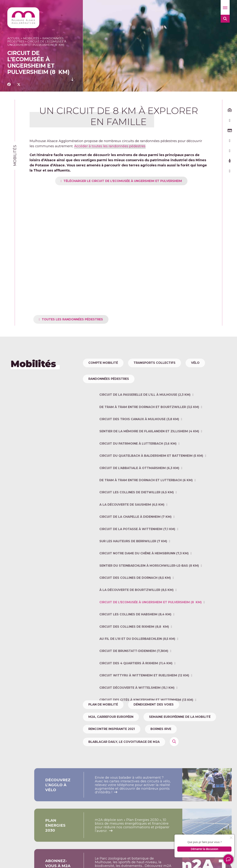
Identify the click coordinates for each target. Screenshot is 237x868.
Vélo (195, 363)
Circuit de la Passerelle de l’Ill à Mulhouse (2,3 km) (145, 419)
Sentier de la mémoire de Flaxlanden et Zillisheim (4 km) (149, 456)
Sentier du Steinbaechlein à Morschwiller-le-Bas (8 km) (149, 590)
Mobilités (31, 38)
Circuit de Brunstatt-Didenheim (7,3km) (134, 676)
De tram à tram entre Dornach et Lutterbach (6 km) (146, 505)
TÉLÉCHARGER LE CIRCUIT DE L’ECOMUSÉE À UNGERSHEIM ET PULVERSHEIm (135, 181)
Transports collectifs (155, 363)
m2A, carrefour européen (111, 717)
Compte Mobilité (103, 363)
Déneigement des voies (154, 704)
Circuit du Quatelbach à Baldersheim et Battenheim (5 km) (151, 480)
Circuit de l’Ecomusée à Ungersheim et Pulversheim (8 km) (151, 627)
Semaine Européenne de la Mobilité (180, 717)
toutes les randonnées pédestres (85, 319)
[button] (225, 7)
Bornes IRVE (161, 729)
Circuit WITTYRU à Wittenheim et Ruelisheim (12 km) (144, 700)
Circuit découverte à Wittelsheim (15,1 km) (137, 712)
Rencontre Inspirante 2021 (112, 729)
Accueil (14, 38)
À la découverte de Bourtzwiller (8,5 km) (137, 615)
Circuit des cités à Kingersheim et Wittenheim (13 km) (146, 725)
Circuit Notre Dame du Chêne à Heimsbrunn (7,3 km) (144, 578)
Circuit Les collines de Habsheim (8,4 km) (135, 639)
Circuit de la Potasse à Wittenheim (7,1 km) (137, 554)
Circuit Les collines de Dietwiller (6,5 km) (137, 517)
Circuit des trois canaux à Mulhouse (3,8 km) (139, 444)
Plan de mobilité (103, 704)
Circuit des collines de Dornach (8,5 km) (135, 602)
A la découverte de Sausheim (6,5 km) (132, 529)
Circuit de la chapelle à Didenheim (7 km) (135, 541)
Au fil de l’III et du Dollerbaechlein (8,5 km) (137, 663)
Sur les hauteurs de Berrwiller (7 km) (133, 566)
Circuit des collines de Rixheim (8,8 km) (134, 651)
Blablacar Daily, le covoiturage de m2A (124, 742)
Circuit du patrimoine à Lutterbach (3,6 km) (138, 468)
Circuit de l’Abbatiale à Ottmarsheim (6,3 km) (139, 493)
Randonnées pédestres (109, 391)
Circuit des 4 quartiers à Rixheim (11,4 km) (136, 688)
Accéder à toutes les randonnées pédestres (110, 146)
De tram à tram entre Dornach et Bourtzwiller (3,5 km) (149, 432)
